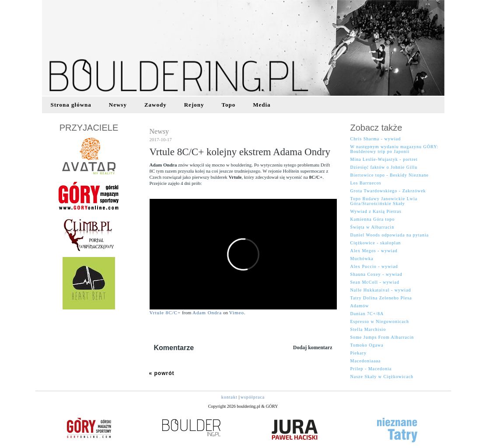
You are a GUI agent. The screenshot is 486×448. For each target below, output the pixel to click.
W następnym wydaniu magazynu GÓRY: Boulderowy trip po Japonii (395, 149)
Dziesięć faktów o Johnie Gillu (384, 167)
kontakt (229, 397)
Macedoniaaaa (366, 361)
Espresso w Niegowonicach (380, 321)
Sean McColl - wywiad (375, 282)
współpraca (253, 397)
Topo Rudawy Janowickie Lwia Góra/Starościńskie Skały (384, 201)
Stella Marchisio (368, 329)
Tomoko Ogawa (367, 345)
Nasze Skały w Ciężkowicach (382, 377)
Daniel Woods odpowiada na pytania (390, 235)
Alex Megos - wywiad (374, 251)
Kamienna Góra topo (373, 219)
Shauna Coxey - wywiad (376, 274)
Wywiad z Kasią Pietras (376, 211)
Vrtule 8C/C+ (165, 313)
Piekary (359, 353)
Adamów (360, 306)
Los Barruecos (366, 183)
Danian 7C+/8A (367, 314)
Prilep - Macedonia (371, 369)
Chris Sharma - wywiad (376, 139)
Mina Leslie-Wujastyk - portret (384, 159)
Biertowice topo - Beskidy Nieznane (390, 175)
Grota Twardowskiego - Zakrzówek (388, 191)
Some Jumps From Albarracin (382, 337)
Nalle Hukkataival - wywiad (381, 290)
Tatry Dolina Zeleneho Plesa (381, 298)
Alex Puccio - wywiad (374, 266)
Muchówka (362, 259)
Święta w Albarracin (372, 227)
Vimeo (237, 313)
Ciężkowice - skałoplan (376, 243)
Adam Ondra (207, 313)
